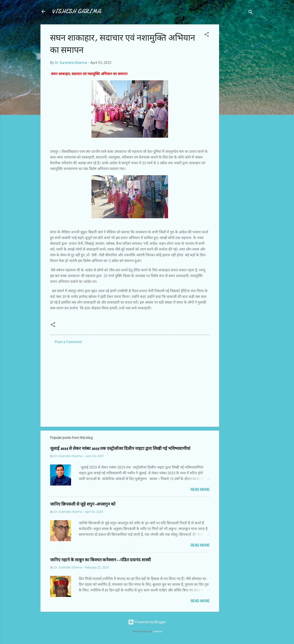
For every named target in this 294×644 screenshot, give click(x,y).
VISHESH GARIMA (76, 11)
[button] (207, 35)
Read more (200, 490)
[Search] (251, 13)
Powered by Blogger (147, 622)
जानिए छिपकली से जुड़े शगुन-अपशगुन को (83, 504)
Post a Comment (68, 342)
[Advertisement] (238, 96)
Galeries (158, 631)
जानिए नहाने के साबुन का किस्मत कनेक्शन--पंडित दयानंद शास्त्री (100, 560)
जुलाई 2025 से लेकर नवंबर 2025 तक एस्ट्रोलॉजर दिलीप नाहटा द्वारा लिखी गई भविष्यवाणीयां (120, 449)
